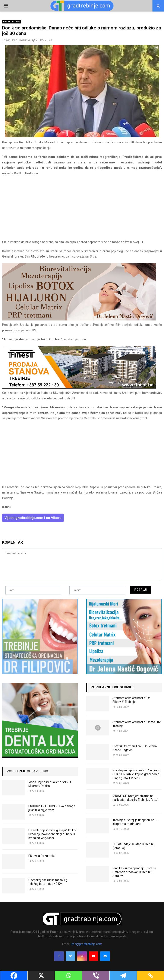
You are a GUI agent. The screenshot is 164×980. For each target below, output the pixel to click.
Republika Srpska (12, 22)
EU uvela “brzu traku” (42, 856)
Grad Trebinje (20, 40)
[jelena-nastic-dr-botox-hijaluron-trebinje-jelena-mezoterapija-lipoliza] (79, 319)
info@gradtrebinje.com (86, 944)
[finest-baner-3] (79, 387)
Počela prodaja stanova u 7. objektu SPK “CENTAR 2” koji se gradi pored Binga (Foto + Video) (136, 774)
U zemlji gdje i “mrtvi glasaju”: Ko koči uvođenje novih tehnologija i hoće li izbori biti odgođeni (53, 834)
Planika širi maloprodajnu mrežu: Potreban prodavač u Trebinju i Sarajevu (134, 872)
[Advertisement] (82, 210)
